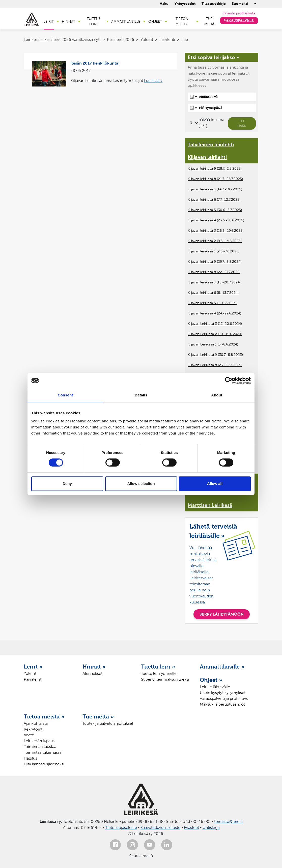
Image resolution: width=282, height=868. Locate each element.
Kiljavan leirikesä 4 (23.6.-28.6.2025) (216, 220)
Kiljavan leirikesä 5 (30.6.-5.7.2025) (215, 210)
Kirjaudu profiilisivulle (239, 13)
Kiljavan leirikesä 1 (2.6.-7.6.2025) (214, 251)
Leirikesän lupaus (39, 741)
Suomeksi (240, 4)
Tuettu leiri (93, 21)
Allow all (215, 484)
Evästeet (191, 828)
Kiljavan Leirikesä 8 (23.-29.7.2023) (215, 365)
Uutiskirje (211, 828)
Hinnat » (94, 667)
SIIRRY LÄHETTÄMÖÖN (222, 614)
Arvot (29, 735)
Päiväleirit (33, 679)
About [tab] (217, 395)
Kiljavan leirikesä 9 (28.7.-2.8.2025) (215, 169)
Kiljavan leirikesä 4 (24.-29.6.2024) (214, 313)
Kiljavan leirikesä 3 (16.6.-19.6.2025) (216, 231)
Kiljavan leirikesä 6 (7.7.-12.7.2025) (214, 200)
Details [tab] (141, 395)
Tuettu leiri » (158, 667)
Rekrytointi (34, 729)
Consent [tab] (65, 395)
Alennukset (92, 673)
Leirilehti (167, 39)
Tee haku (242, 123)
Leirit (49, 22)
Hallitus (30, 758)
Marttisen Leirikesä (210, 505)
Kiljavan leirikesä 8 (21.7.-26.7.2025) (215, 179)
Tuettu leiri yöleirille (159, 673)
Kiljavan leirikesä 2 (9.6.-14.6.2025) (215, 241)
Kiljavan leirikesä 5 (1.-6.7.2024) (212, 303)
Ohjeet (155, 22)
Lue (185, 39)
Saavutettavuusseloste (160, 828)
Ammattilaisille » (222, 667)
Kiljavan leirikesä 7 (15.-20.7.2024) (214, 282)
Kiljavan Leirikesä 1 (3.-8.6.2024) (213, 344)
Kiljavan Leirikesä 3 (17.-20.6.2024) (215, 324)
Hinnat (68, 22)
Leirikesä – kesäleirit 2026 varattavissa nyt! (62, 39)
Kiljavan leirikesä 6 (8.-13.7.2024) (213, 293)
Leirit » (33, 667)
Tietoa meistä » (44, 716)
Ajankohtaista (36, 723)
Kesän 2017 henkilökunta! (95, 63)
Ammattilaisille (126, 22)
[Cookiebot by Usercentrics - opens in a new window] (229, 381)
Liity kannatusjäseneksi (44, 764)
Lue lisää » (153, 81)
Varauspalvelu (239, 21)
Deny (67, 484)
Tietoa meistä (182, 21)
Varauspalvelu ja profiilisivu (224, 698)
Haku (164, 4)
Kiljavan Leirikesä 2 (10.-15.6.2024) (215, 334)
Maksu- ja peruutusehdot (222, 704)
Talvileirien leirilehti (211, 144)
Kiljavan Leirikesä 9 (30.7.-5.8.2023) (215, 355)
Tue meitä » (98, 716)
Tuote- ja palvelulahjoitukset (108, 723)
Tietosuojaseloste (121, 828)
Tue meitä (209, 21)
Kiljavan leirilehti (207, 157)
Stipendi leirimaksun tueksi (165, 679)
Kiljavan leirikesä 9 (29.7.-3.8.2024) (215, 262)
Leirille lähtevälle (215, 687)
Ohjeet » (211, 680)
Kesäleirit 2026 (121, 39)
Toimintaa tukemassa (43, 752)
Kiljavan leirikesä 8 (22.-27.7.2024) (214, 272)
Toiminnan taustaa (40, 747)
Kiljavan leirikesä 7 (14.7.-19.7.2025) (215, 189)
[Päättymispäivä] (222, 108)
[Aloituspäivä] (222, 97)
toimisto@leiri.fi (228, 821)
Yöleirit (147, 39)
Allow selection (141, 484)
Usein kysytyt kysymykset (223, 693)
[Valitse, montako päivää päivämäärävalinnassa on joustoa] (193, 123)
